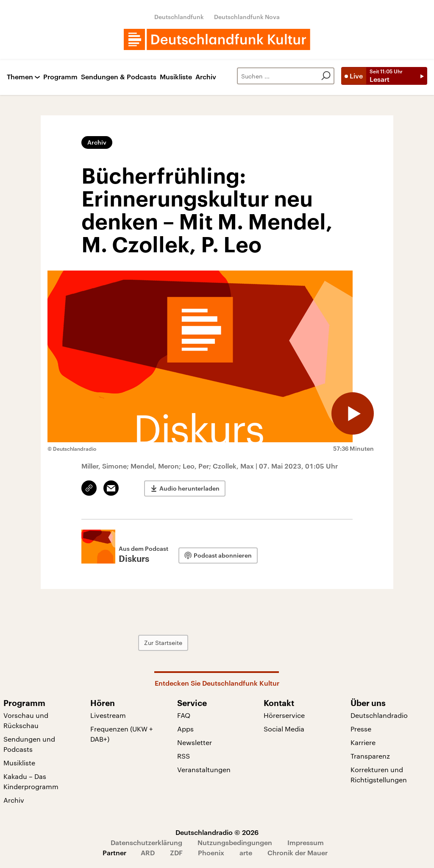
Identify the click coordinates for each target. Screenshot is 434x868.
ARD (148, 853)
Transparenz (370, 756)
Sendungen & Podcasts (119, 77)
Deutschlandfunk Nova (247, 17)
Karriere (363, 742)
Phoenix (211, 853)
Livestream (108, 715)
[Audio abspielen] (353, 413)
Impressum (306, 842)
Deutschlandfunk (179, 17)
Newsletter (195, 742)
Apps (185, 729)
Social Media (284, 729)
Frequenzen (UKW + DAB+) (122, 734)
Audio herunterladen (189, 488)
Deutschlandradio (379, 715)
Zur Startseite (163, 643)
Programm (60, 77)
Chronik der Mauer (298, 853)
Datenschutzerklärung (146, 842)
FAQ (184, 715)
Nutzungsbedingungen (235, 842)
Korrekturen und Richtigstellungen (379, 775)
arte (246, 853)
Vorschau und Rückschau (26, 720)
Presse (361, 729)
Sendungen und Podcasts (29, 744)
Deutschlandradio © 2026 (217, 832)
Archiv (206, 77)
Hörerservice (284, 715)
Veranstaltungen (204, 769)
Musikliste (176, 77)
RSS (184, 756)
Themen (20, 77)
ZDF (176, 853)
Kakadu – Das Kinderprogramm (31, 781)
